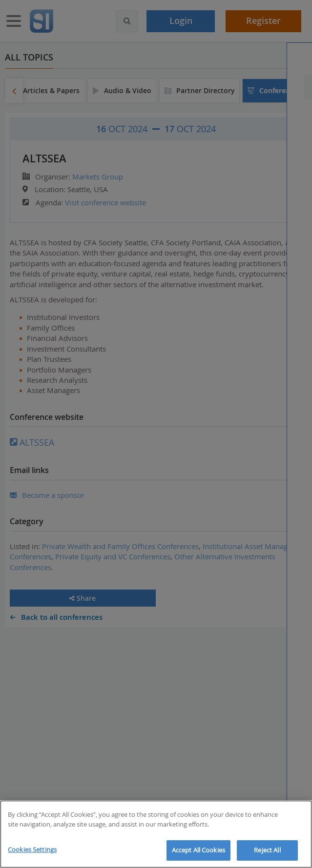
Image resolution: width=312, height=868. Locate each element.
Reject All (267, 850)
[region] (156, 834)
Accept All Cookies (198, 850)
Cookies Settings (32, 849)
